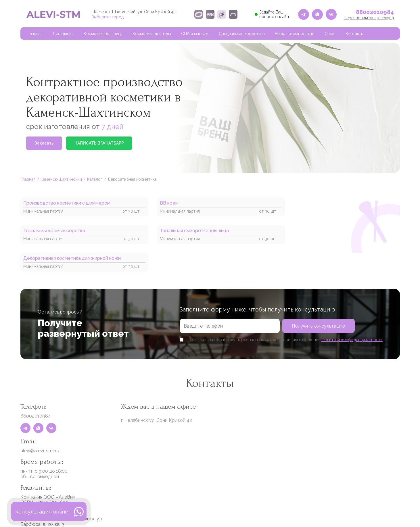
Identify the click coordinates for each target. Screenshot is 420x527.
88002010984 (375, 12)
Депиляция (63, 34)
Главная (35, 34)
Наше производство (295, 34)
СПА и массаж (195, 34)
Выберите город (108, 17)
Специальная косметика (242, 34)
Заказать (44, 143)
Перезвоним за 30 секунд (369, 18)
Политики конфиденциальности (352, 340)
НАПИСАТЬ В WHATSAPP (99, 143)
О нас (330, 34)
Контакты (355, 34)
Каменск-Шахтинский (61, 179)
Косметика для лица (103, 34)
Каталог (95, 179)
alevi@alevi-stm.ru (40, 451)
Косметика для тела (152, 34)
